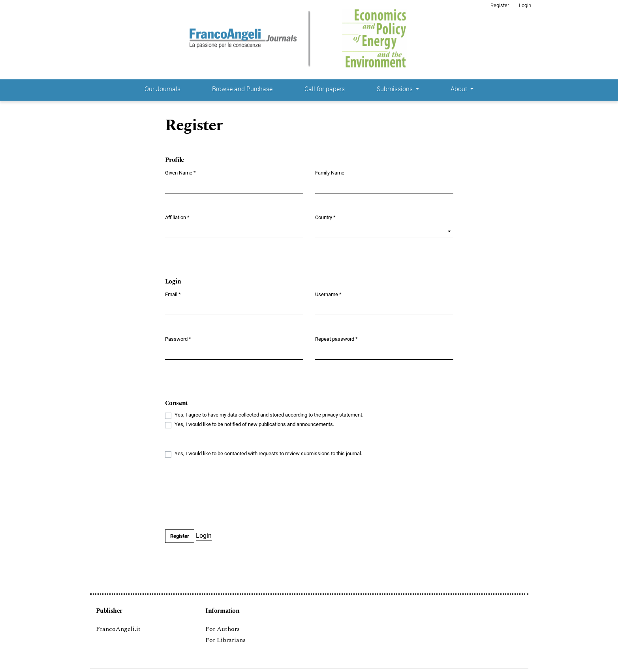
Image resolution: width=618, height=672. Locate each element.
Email (173, 294)
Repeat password (336, 339)
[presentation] (225, 494)
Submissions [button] (395, 89)
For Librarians (225, 640)
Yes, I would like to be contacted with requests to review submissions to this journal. (268, 453)
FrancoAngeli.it (118, 629)
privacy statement (342, 415)
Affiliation (177, 217)
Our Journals (162, 89)
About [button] (460, 89)
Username (328, 294)
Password (178, 339)
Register (500, 5)
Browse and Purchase (242, 89)
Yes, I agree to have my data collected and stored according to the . (269, 415)
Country (325, 217)
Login (525, 5)
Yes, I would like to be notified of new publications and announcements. (254, 424)
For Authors (223, 629)
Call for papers (325, 89)
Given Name (180, 172)
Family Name (330, 173)
